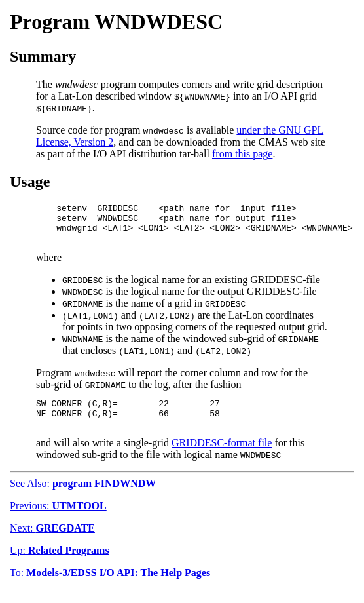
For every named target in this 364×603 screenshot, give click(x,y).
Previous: (58, 519)
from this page (242, 154)
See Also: (83, 497)
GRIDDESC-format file (222, 457)
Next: (52, 542)
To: (110, 586)
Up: (60, 564)
